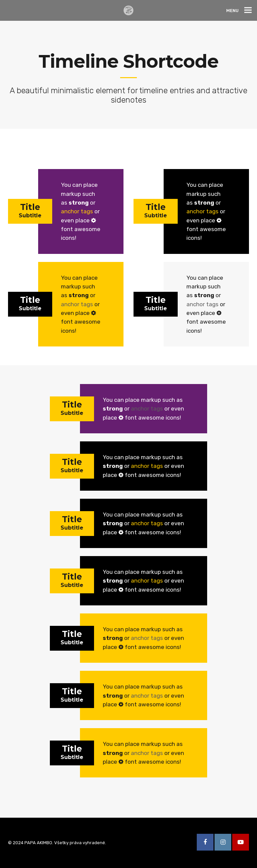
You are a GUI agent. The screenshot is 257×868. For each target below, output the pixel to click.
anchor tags (77, 211)
